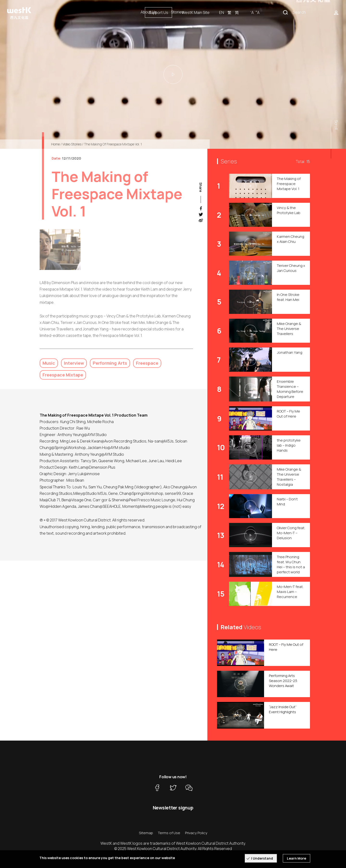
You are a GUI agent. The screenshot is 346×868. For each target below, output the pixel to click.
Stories (177, 12)
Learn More (297, 858)
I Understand (262, 858)
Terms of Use (169, 833)
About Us (149, 12)
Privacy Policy (196, 833)
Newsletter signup (173, 808)
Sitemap (146, 833)
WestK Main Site (247, 12)
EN (273, 12)
